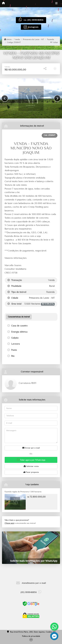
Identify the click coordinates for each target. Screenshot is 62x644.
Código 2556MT (14, 42)
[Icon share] (31, 27)
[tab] (19, 317)
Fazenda (51, 39)
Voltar (54, 42)
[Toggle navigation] (56, 4)
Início (8, 39)
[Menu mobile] (3, 3)
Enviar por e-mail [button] (31, 448)
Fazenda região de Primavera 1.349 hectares (23, 492)
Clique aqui (9, 523)
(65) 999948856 (35, 20)
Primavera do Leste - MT (33, 39)
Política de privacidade (31, 636)
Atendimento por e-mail (31, 583)
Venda (17, 39)
